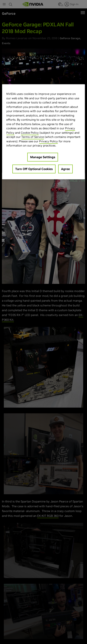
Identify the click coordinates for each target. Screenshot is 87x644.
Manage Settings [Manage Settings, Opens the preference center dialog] (43, 157)
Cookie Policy (30, 133)
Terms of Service (33, 137)
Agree (65, 169)
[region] (43, 132)
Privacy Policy (48, 141)
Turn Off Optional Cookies (34, 169)
